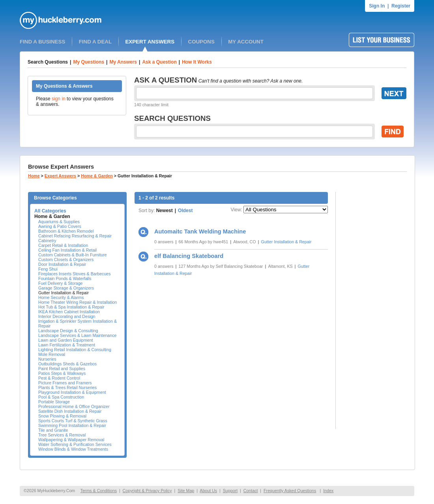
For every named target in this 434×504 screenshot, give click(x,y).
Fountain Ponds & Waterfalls (65, 278)
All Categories (50, 211)
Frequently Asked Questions (290, 491)
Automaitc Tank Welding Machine (200, 231)
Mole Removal (52, 354)
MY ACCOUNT (246, 42)
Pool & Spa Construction (61, 397)
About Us (208, 491)
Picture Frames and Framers (65, 383)
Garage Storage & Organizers (66, 288)
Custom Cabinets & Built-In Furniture (73, 255)
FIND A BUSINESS (42, 42)
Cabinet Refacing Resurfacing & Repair (75, 236)
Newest (165, 211)
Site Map (186, 491)
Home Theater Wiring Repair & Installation (78, 302)
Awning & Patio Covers (60, 226)
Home (34, 176)
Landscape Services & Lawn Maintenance (77, 335)
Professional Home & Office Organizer (74, 406)
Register (401, 6)
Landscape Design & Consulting (68, 331)
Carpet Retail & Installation (63, 245)
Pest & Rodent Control (59, 378)
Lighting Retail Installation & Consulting (75, 350)
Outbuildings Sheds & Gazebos (67, 364)
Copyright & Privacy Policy (147, 491)
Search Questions (48, 62)
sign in (59, 99)
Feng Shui (48, 269)
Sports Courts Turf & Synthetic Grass (73, 421)
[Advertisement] (375, 310)
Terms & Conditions (99, 491)
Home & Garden (97, 176)
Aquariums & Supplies (59, 222)
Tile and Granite (53, 430)
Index (328, 491)
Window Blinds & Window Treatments (73, 449)
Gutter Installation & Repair (64, 293)
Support (230, 491)
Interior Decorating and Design (67, 316)
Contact (251, 491)
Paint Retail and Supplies (62, 369)
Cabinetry (47, 241)
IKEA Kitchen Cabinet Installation (69, 312)
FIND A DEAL (95, 42)
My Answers (123, 62)
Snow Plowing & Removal (62, 416)
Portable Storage (54, 402)
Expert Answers (60, 176)
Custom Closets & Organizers (66, 260)
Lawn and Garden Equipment (66, 340)
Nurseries (47, 359)
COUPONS (201, 42)
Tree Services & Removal (62, 435)
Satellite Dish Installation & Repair (70, 411)
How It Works (197, 62)
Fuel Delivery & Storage (61, 283)
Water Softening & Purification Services (75, 444)
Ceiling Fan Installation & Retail (67, 250)
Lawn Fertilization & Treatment (67, 345)
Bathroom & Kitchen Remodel (66, 231)
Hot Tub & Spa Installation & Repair (71, 307)
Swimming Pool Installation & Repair (72, 425)
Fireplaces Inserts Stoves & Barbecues (75, 274)
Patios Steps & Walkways (62, 373)
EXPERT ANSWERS (150, 42)
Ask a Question (159, 62)
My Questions (89, 62)
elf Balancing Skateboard (189, 256)
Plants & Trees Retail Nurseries (67, 387)
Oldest (185, 211)
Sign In (377, 6)
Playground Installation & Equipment (72, 392)
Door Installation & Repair (62, 264)
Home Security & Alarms (61, 297)
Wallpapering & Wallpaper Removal (71, 440)
